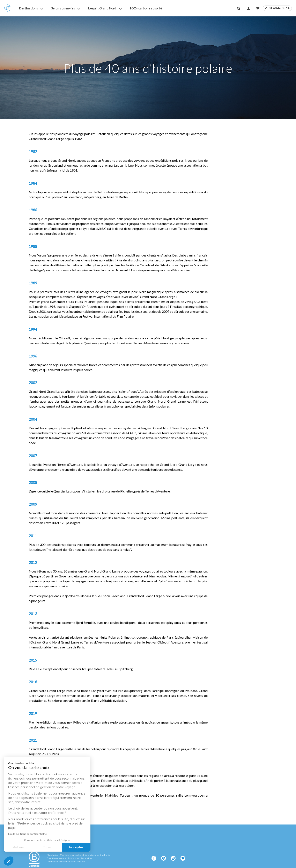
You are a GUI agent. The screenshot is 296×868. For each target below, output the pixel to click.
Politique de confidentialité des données (66, 861)
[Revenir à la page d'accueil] (8, 8)
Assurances (73, 858)
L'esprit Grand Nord (102, 8)
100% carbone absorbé (146, 8)
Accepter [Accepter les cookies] (43, 847)
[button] (9, 861)
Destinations (28, 8)
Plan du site (52, 855)
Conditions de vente (56, 858)
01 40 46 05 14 (277, 8)
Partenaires (86, 858)
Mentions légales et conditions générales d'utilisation (86, 855)
